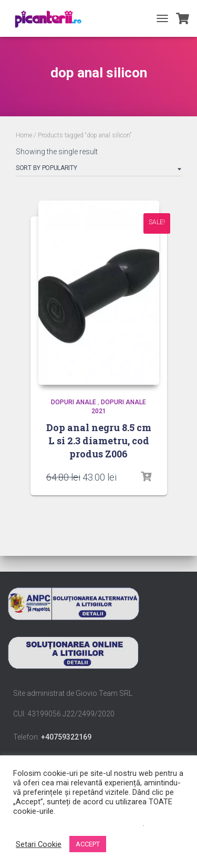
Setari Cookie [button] (39, 844)
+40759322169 (66, 737)
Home (24, 135)
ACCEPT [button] (88, 844)
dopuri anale (74, 402)
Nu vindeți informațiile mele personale (78, 823)
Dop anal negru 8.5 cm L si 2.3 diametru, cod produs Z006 (99, 441)
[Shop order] (98, 170)
